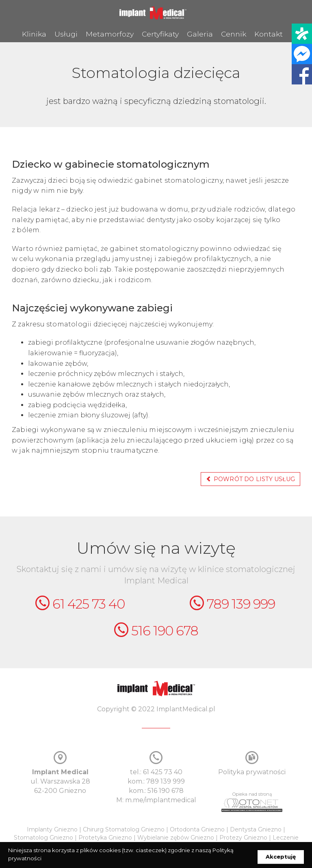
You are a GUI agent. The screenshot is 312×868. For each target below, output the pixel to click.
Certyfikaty (160, 34)
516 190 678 (156, 630)
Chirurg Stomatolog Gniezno (124, 829)
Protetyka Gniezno (105, 838)
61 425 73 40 (80, 604)
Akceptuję (281, 857)
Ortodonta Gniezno (197, 829)
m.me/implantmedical (161, 800)
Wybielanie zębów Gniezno (176, 838)
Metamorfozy (110, 34)
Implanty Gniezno (52, 829)
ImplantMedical (156, 689)
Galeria (200, 34)
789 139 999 (232, 604)
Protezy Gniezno (243, 838)
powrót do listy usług (250, 479)
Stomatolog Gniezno (43, 838)
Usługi (66, 34)
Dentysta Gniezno (256, 829)
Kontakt (269, 34)
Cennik (234, 34)
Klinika (34, 34)
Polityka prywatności (252, 772)
